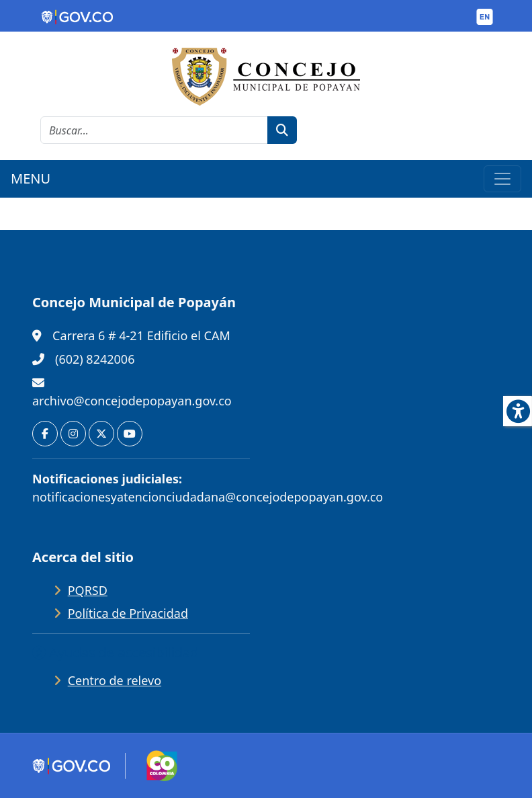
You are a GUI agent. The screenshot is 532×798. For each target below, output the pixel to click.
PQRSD (88, 590)
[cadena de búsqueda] (154, 130)
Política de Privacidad (128, 613)
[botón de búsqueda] (282, 130)
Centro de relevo (115, 680)
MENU (31, 178)
